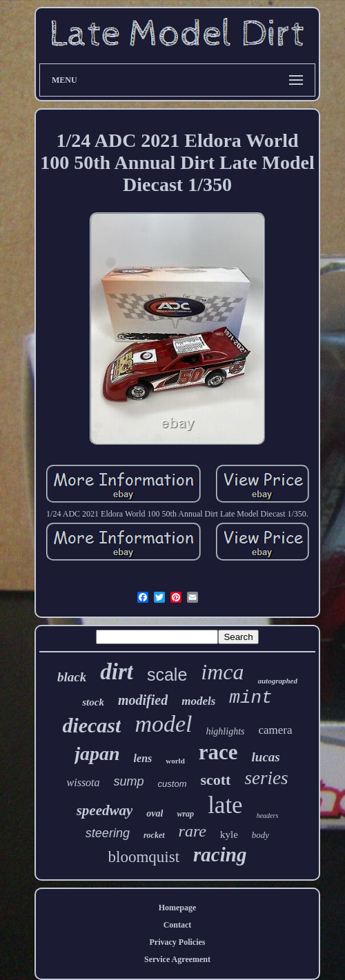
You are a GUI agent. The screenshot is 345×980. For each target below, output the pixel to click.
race (218, 752)
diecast (91, 725)
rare (193, 831)
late (225, 805)
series (266, 778)
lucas (266, 757)
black (72, 677)
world (175, 761)
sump (129, 781)
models (198, 701)
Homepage (178, 908)
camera (276, 730)
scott (215, 780)
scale (167, 674)
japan (97, 753)
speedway (105, 810)
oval (155, 813)
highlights (225, 731)
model (163, 724)
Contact (178, 925)
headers (268, 816)
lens (143, 758)
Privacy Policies (178, 942)
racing (220, 854)
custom (172, 784)
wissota (83, 782)
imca (222, 672)
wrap (185, 814)
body (260, 835)
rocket (154, 835)
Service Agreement (177, 959)
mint (250, 698)
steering (108, 833)
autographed (278, 681)
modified (143, 700)
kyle (229, 834)
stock (93, 702)
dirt (117, 672)
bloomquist (144, 857)
